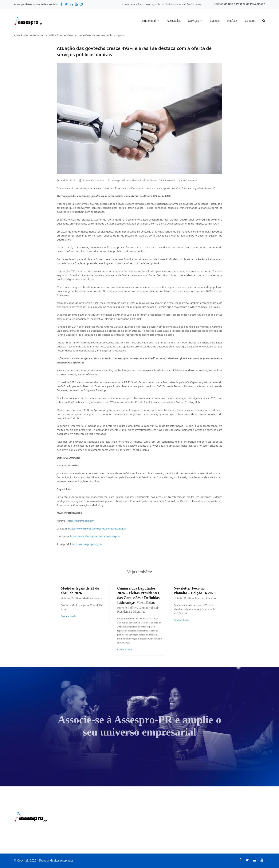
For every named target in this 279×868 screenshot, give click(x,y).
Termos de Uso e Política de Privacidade (240, 4)
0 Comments (190, 180)
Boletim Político (71, 598)
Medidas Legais (92, 598)
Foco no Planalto (206, 598)
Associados (133, 180)
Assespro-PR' (119, 180)
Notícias (145, 180)
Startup (154, 180)
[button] (264, 21)
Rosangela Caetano (93, 180)
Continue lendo (68, 616)
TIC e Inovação (167, 180)
